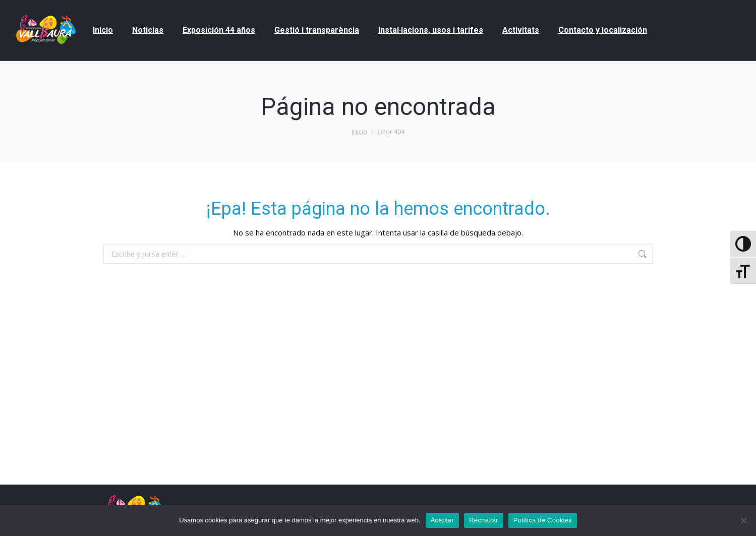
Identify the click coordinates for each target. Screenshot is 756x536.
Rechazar (484, 520)
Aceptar (443, 520)
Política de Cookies (543, 520)
